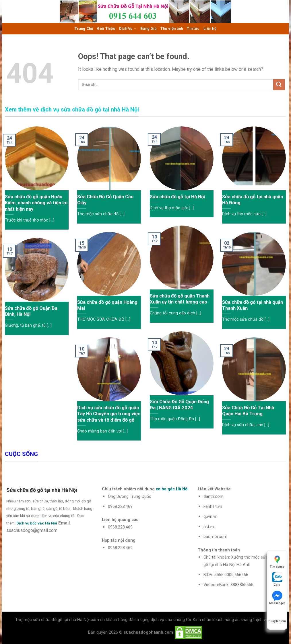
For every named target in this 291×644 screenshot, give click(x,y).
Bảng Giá (148, 29)
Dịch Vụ (128, 29)
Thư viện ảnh (172, 29)
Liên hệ (210, 29)
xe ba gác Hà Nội (172, 489)
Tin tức (193, 29)
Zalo (277, 579)
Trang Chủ (84, 29)
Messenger (277, 598)
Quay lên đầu (277, 616)
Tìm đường (277, 561)
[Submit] (279, 85)
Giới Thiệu (106, 29)
